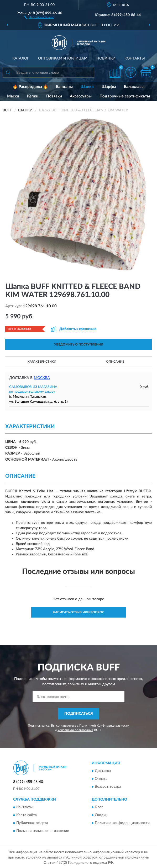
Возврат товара (108, 787)
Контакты (135, 58)
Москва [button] (42, 378)
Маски (13, 96)
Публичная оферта (32, 823)
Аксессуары (81, 96)
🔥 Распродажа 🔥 (30, 87)
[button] (39, 17)
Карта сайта (27, 815)
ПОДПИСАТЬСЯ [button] (79, 714)
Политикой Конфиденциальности (104, 726)
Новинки (106, 58)
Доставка (103, 771)
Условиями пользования (75, 730)
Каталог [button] (21, 58)
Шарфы (109, 87)
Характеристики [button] (42, 362)
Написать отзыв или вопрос (78, 612)
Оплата (101, 779)
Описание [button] (115, 362)
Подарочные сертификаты (125, 96)
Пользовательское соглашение (43, 831)
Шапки (87, 87)
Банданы (64, 87)
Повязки (54, 96)
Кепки (33, 96)
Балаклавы (134, 87)
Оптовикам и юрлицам (63, 58)
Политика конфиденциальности (122, 823)
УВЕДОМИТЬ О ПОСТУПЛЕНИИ (79, 344)
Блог (99, 807)
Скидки (101, 815)
